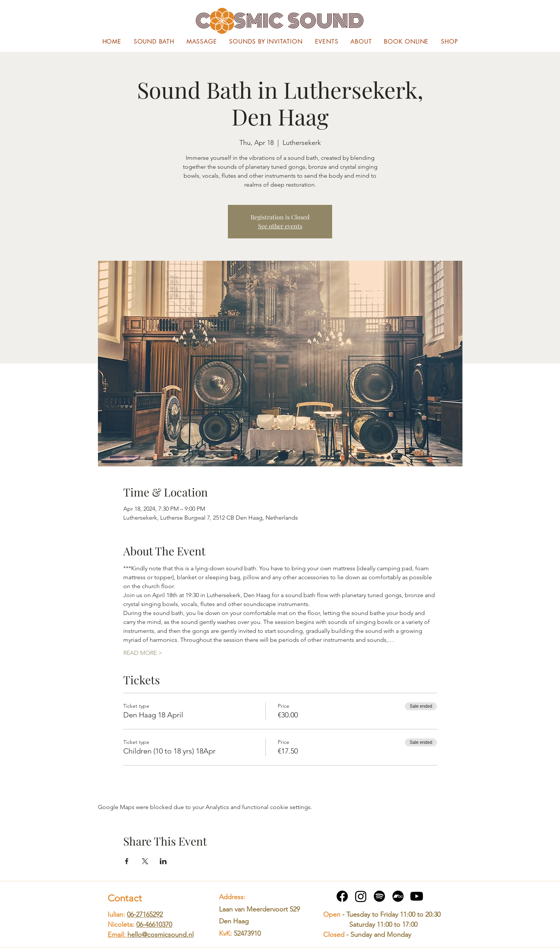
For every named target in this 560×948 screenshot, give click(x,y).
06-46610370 (154, 925)
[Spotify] (379, 896)
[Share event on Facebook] (127, 861)
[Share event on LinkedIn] (163, 861)
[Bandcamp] (398, 896)
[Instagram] (361, 896)
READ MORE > (143, 653)
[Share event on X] (145, 861)
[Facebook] (342, 896)
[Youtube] (417, 896)
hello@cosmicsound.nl (160, 935)
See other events (280, 226)
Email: (117, 935)
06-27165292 (145, 914)
